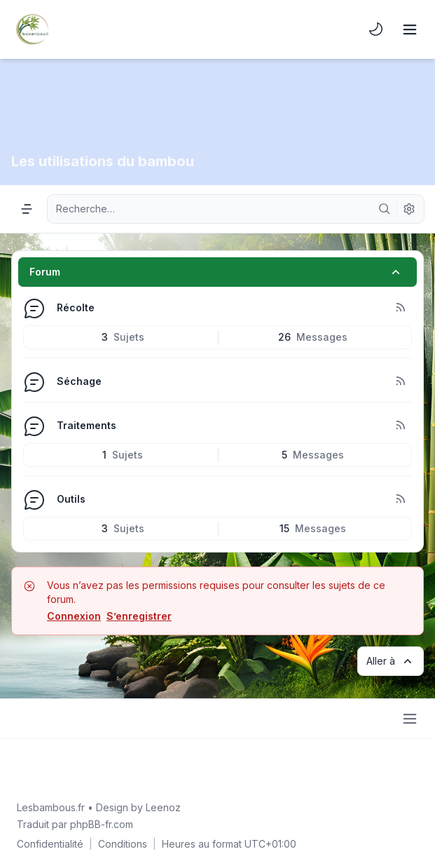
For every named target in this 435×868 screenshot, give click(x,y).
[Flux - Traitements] (400, 426)
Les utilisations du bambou (103, 161)
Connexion (74, 616)
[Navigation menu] (27, 209)
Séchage (79, 381)
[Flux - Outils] (400, 499)
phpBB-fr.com (102, 824)
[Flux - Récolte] (400, 308)
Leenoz (163, 807)
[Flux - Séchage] (400, 381)
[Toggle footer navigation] (410, 719)
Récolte (76, 307)
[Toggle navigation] (410, 29)
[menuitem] (376, 29)
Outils (71, 499)
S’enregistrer (139, 616)
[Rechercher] (385, 209)
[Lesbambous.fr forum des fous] (32, 29)
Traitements (87, 425)
